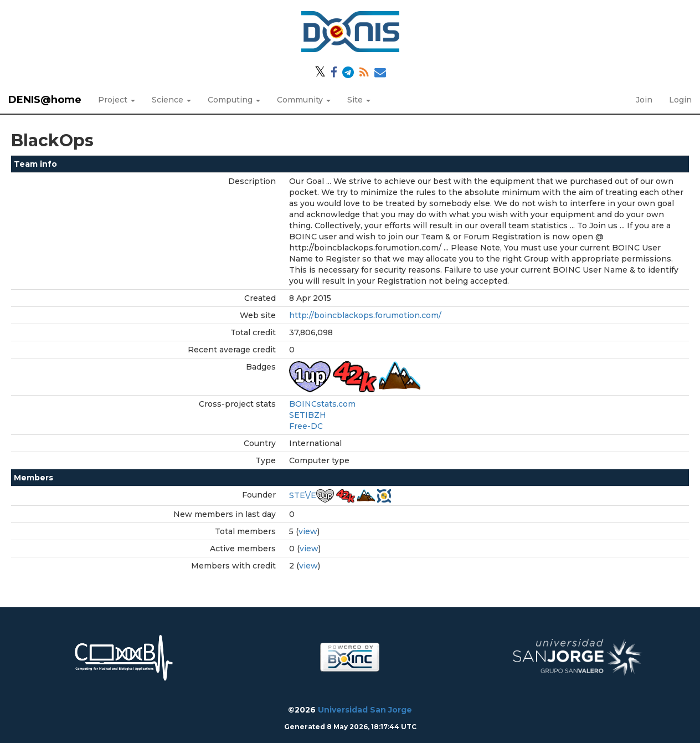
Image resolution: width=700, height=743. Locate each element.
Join (644, 100)
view (308, 531)
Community (304, 100)
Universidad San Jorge (365, 710)
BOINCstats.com (322, 404)
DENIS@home (45, 100)
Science (171, 100)
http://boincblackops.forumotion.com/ (365, 315)
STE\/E (303, 495)
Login (680, 100)
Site (359, 100)
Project (117, 100)
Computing (234, 100)
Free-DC (306, 426)
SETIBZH (308, 415)
